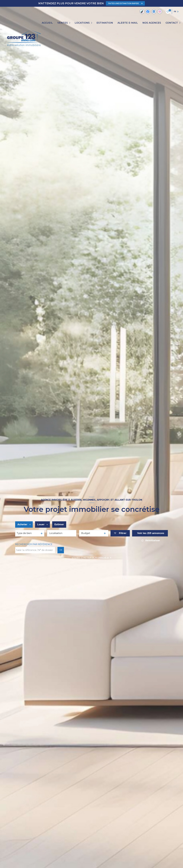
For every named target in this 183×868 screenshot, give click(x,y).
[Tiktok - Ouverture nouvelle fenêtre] (142, 12)
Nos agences (152, 23)
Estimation (105, 23)
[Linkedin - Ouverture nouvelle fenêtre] (154, 12)
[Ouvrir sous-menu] (70, 23)
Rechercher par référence (34, 544)
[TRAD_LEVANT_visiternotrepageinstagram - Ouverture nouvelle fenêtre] (160, 12)
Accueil (47, 23)
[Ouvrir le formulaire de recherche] (120, 533)
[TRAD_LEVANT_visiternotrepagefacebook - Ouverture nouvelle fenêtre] (148, 12)
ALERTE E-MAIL (128, 23)
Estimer (59, 524)
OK (61, 550)
